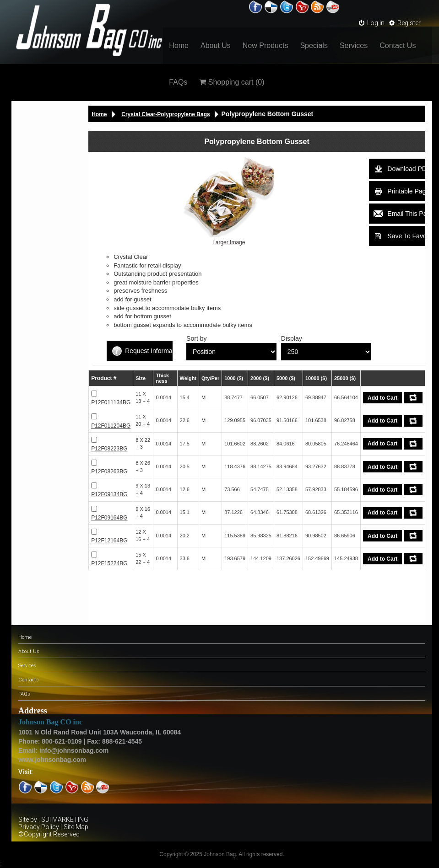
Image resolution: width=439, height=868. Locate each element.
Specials (314, 46)
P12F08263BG (109, 472)
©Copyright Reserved (49, 834)
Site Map (76, 827)
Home (179, 46)
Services (354, 46)
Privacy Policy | (40, 827)
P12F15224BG (109, 563)
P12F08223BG (109, 449)
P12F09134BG (109, 494)
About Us (216, 46)
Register (405, 23)
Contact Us (398, 46)
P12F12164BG (109, 541)
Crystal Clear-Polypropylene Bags (165, 114)
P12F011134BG (111, 402)
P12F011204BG (111, 426)
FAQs (178, 82)
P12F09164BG (109, 518)
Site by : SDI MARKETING (53, 820)
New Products (266, 46)
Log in (372, 23)
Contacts (29, 680)
